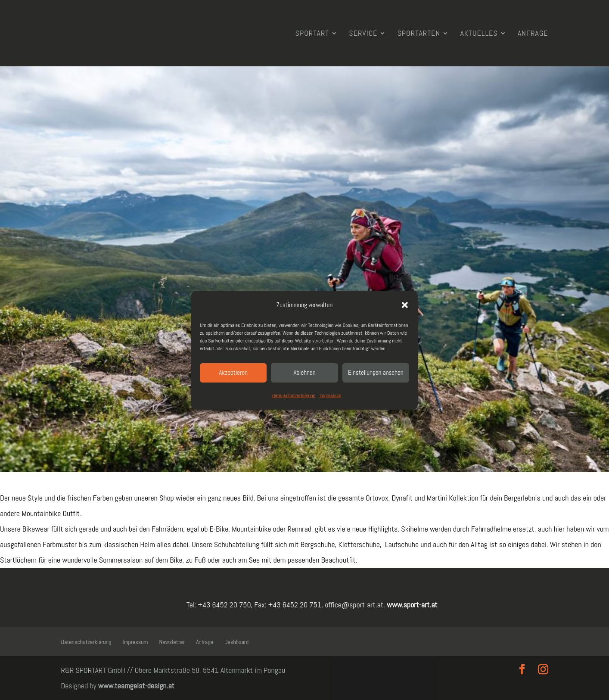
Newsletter (172, 642)
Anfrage (533, 34)
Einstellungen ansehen (376, 372)
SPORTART (312, 34)
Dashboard (236, 642)
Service (363, 34)
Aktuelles (479, 34)
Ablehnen (305, 372)
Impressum (330, 395)
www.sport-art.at (411, 605)
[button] (405, 305)
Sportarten (419, 34)
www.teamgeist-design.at (136, 686)
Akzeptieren (233, 372)
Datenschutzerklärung (294, 395)
